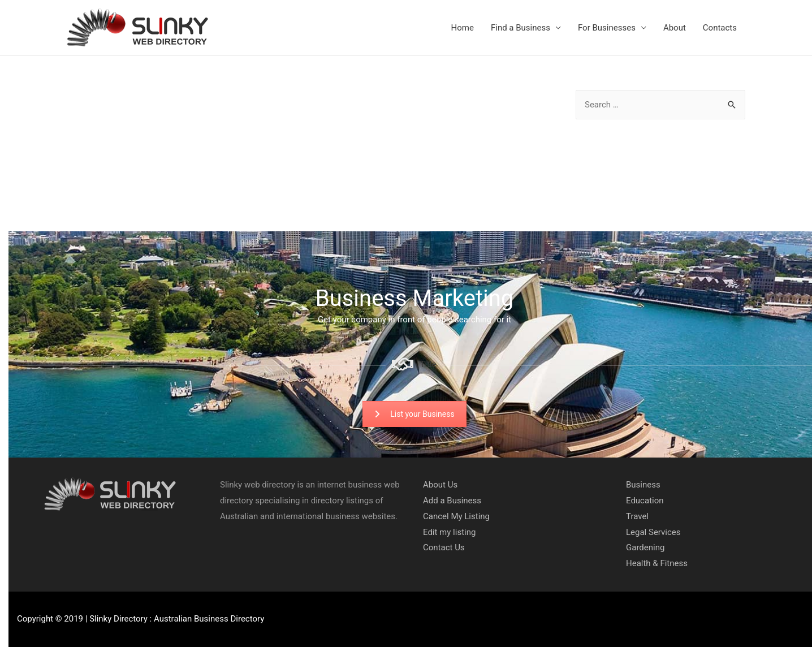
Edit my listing (449, 532)
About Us (440, 485)
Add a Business (452, 501)
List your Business (414, 414)
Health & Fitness (657, 563)
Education (645, 501)
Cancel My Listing (456, 516)
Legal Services (653, 532)
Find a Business (521, 28)
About (675, 28)
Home (463, 28)
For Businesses (607, 28)
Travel (637, 516)
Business (643, 485)
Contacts (720, 28)
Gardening (645, 547)
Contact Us (444, 547)
